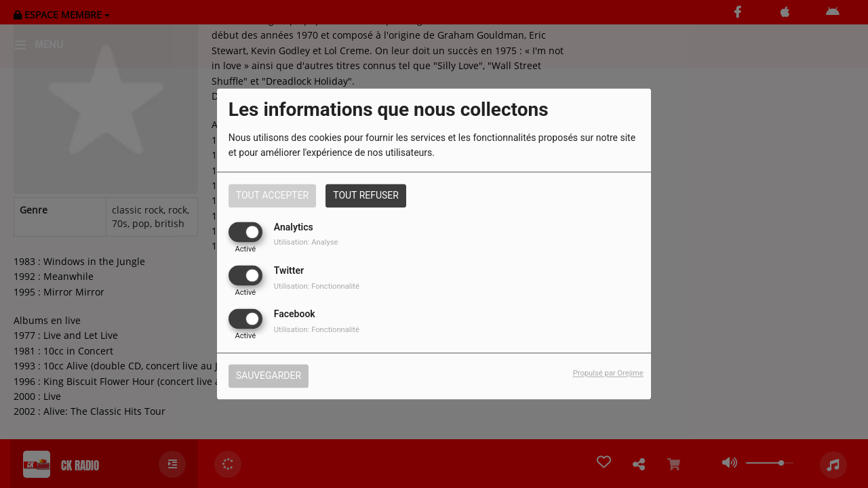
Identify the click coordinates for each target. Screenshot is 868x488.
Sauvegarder (269, 376)
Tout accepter (272, 195)
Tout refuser (366, 195)
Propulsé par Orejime (608, 374)
